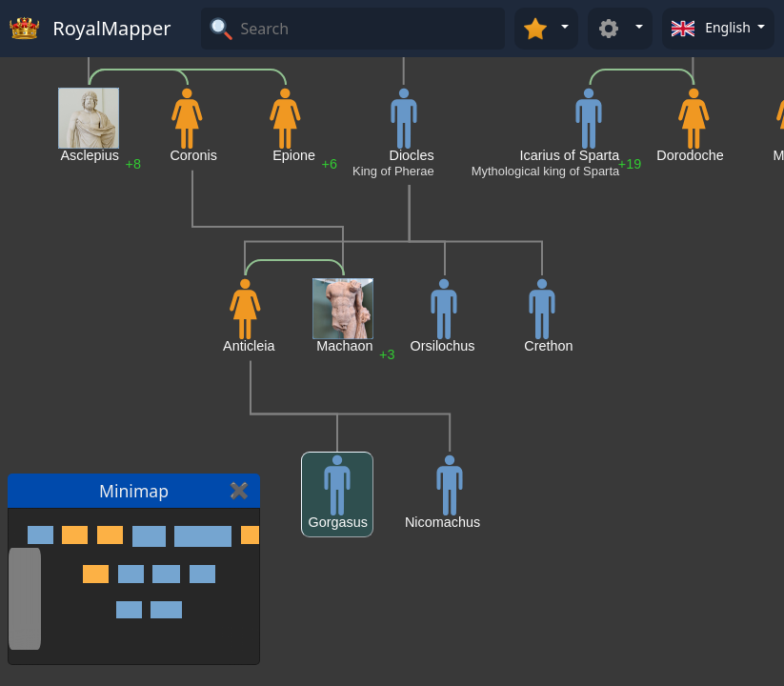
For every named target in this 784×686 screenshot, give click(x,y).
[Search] (370, 29)
